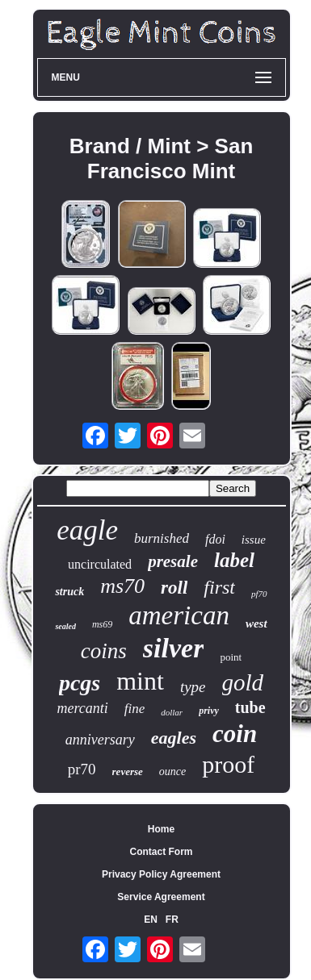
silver (174, 648)
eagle (87, 530)
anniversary (100, 740)
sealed (65, 626)
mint (140, 681)
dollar (172, 712)
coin (235, 734)
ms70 (122, 586)
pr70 (82, 769)
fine (135, 709)
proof (228, 764)
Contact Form (162, 852)
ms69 (102, 624)
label (234, 560)
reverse (128, 771)
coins (104, 651)
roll (174, 588)
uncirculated (100, 564)
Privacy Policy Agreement (161, 874)
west (256, 623)
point (231, 657)
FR (172, 920)
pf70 (259, 594)
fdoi (215, 539)
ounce (172, 771)
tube (250, 707)
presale (173, 561)
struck (69, 592)
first (219, 587)
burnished (162, 538)
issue (254, 540)
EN (151, 920)
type (193, 687)
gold (243, 682)
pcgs (80, 683)
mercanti (82, 708)
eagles (174, 738)
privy (209, 711)
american (179, 615)
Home (161, 829)
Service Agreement (161, 897)
